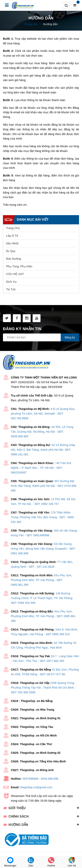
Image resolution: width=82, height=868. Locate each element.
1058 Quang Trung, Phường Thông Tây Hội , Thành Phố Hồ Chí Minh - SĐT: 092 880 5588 (43, 688)
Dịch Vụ (11, 282)
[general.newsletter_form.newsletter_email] (41, 337)
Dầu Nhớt (12, 243)
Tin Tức (11, 289)
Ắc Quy (11, 251)
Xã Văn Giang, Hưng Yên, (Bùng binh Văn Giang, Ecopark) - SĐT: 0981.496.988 (43, 549)
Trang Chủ (13, 228)
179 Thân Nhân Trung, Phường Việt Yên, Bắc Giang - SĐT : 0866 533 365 (42, 517)
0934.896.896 (50, 779)
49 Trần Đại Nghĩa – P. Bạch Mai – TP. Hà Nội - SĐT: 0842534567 (41, 468)
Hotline (51, 862)
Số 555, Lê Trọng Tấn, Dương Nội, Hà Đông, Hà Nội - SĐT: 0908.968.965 (42, 432)
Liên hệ (72, 862)
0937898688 (30, 779)
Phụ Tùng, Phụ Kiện (19, 266)
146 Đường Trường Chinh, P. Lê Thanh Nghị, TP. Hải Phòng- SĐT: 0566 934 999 (42, 598)
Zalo (31, 862)
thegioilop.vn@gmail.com (36, 787)
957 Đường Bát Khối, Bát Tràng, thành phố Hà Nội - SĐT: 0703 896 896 (44, 486)
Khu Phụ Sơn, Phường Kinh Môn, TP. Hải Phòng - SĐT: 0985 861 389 (43, 616)
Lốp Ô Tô (12, 236)
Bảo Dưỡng (14, 259)
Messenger (10, 862)
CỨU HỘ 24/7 (15, 274)
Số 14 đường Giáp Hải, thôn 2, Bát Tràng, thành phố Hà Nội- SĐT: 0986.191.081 (43, 450)
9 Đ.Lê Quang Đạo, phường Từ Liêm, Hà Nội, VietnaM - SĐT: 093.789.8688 (43, 414)
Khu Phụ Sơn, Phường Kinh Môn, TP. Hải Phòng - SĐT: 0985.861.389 (42, 580)
